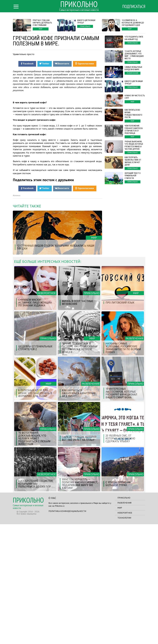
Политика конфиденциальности (67, 631)
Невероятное (125, 633)
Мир (120, 628)
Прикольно (124, 617)
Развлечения (124, 623)
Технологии (124, 638)
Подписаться (134, 6)
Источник (17, 315)
